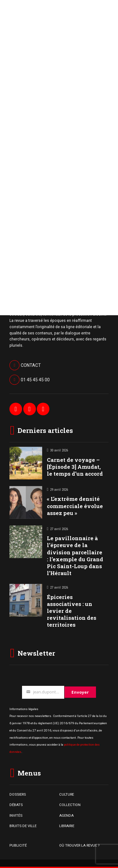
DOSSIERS (18, 794)
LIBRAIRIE (67, 826)
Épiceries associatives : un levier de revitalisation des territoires (72, 611)
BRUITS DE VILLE (23, 826)
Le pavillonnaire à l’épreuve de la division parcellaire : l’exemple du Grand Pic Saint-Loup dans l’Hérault (75, 555)
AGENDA (66, 815)
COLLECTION (70, 805)
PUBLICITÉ (18, 845)
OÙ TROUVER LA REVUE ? (79, 845)
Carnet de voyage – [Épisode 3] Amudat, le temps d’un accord (75, 467)
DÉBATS (16, 805)
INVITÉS (16, 815)
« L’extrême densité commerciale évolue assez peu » (75, 506)
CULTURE (67, 794)
